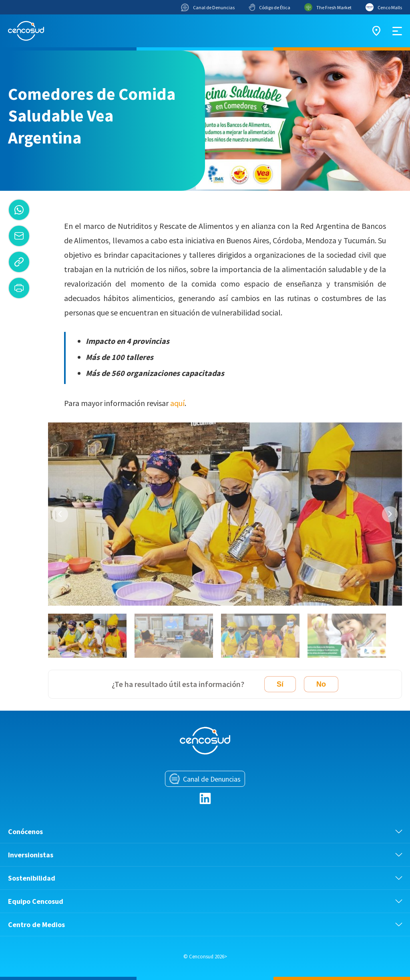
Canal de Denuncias (208, 7)
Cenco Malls (384, 7)
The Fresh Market (328, 7)
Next (390, 514)
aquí (177, 403)
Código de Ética (269, 7)
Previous (60, 514)
